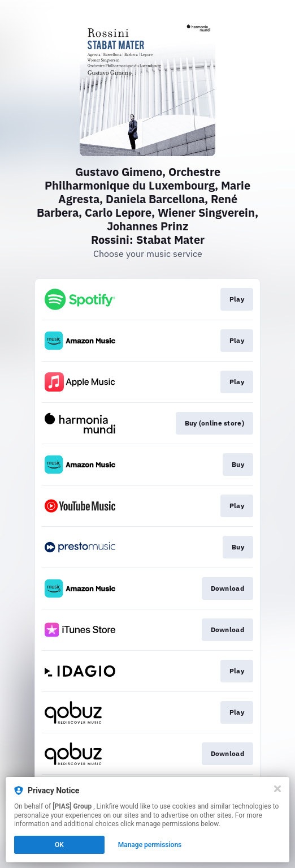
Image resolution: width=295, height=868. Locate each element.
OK (59, 845)
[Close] (277, 789)
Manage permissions (150, 845)
